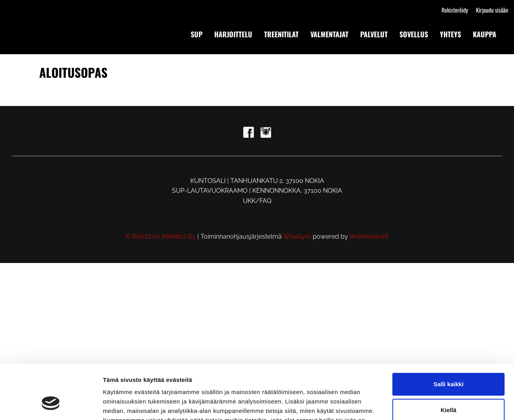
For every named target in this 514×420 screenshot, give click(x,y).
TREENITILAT (281, 34)
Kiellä (448, 363)
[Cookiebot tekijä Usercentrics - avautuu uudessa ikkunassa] (51, 405)
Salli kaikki (449, 337)
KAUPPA (485, 34)
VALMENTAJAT (329, 34)
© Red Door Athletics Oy (161, 236)
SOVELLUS (414, 34)
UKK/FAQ (257, 201)
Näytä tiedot (120, 404)
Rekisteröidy (455, 10)
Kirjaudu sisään (492, 10)
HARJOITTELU (233, 34)
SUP (197, 34)
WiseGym (297, 236)
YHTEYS (450, 34)
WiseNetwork (369, 236)
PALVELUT (374, 34)
